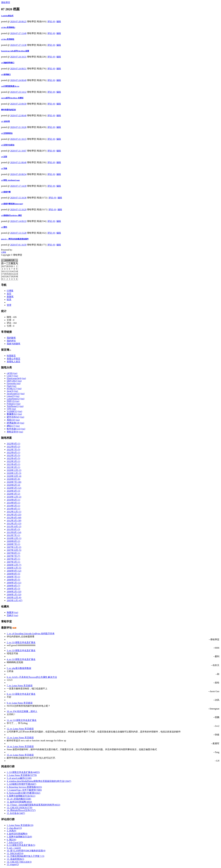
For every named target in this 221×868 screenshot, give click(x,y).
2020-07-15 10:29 (18, 209)
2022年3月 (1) (13, 461)
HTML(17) (12, 388)
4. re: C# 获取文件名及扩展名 (21, 659)
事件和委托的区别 (8, 110)
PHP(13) (11, 401)
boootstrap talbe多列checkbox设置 (15, 51)
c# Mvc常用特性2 (8, 27)
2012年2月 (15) (14, 523)
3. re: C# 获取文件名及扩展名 (21, 650)
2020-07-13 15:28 (18, 233)
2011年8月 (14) (14, 532)
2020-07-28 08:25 (18, 21)
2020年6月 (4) (13, 485)
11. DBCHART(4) (15, 853)
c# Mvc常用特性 (8, 39)
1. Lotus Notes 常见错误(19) (20, 825)
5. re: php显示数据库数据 (19, 668)
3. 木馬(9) (11, 831)
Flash (9, 386)
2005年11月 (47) (15, 600)
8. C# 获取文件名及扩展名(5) (21, 845)
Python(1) (11, 404)
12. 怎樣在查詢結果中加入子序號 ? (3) (26, 856)
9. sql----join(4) (14, 848)
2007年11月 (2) (14, 547)
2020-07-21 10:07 (18, 151)
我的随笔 (11, 338)
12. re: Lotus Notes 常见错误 (20, 729)
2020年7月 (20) (14, 482)
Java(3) (10, 391)
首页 (9, 294)
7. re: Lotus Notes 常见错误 (20, 686)
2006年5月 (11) (14, 583)
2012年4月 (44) (14, 518)
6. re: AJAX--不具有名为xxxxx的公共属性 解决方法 (32, 677)
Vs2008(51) (12, 411)
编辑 (59, 21)
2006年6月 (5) (13, 580)
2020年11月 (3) (14, 473)
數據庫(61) (12, 414)
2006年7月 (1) (13, 577)
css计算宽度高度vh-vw (10, 86)
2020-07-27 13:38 (18, 45)
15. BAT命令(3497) (16, 813)
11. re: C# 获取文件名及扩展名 (22, 720)
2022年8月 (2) (13, 447)
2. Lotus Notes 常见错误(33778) (22, 775)
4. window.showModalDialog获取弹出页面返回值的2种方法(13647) (39, 781)
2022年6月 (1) (13, 452)
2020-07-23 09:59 (18, 104)
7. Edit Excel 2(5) (15, 842)
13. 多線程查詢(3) (15, 859)
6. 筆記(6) (11, 840)
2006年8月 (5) (13, 574)
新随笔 (10, 297)
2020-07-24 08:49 (18, 80)
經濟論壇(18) (13, 423)
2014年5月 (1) (13, 506)
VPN (9, 409)
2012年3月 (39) (14, 521)
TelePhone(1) (13, 406)
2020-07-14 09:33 (18, 221)
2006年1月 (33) (14, 595)
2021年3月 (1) (13, 467)
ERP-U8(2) (12, 381)
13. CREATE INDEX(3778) (20, 808)
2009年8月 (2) (13, 541)
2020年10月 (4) (14, 476)
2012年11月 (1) (14, 512)
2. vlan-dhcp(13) (14, 828)
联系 (9, 300)
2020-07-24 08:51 (18, 69)
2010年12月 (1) (14, 538)
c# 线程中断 (6, 192)
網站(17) (11, 426)
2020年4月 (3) (13, 491)
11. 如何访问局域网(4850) (19, 802)
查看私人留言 (14, 362)
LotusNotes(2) (13, 399)
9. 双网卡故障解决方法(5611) (21, 796)
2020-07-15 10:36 (18, 198)
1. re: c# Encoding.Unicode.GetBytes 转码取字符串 (31, 634)
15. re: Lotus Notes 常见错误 (20, 755)
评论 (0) (51, 21)
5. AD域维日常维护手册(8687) (21, 784)
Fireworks (12, 383)
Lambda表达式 (7, 16)
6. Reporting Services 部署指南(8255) (24, 787)
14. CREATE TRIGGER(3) (19, 862)
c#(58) (10, 373)
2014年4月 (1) (13, 509)
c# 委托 (4, 227)
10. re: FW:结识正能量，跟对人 (22, 711)
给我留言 (11, 356)
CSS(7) (10, 376)
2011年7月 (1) (13, 535)
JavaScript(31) (13, 394)
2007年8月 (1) (13, 553)
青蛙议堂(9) (13, 432)
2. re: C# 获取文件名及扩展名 (21, 642)
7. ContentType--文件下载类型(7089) (24, 790)
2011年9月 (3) (13, 529)
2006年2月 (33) (14, 592)
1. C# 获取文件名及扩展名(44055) (23, 772)
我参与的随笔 (14, 344)
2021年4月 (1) (13, 464)
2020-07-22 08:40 (18, 115)
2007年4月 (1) (13, 559)
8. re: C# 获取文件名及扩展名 (21, 694)
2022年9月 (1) (13, 444)
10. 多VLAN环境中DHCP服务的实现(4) (26, 851)
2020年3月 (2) (13, 494)
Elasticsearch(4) (14, 378)
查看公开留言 (14, 359)
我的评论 (11, 341)
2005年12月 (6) (14, 597)
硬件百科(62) (13, 417)
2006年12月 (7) (14, 565)
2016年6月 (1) (13, 500)
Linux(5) (11, 396)
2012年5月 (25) (14, 515)
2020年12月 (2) (14, 470)
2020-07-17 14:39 (18, 186)
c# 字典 (4, 168)
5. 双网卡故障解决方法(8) (19, 837)
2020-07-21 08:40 (18, 162)
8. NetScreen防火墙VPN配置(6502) (23, 793)
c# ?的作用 (5, 121)
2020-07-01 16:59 (18, 245)
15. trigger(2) (13, 864)
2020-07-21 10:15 (18, 139)
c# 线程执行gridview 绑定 (11, 215)
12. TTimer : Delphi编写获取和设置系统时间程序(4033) (33, 805)
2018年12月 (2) (14, 497)
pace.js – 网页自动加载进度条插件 (15, 239)
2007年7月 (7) (13, 556)
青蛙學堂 (6, 2)
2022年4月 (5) (13, 458)
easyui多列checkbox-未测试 (12, 98)
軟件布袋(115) (14, 429)
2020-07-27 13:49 (18, 33)
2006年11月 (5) (14, 568)
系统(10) (11, 420)
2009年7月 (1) (13, 544)
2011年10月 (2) (14, 526)
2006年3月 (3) (13, 589)
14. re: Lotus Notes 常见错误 (20, 746)
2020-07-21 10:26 (18, 127)
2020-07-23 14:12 (18, 92)
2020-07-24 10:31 (18, 57)
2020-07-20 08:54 (18, 174)
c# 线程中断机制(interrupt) (12, 204)
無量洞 (10, 612)
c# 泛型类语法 (7, 133)
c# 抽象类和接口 (8, 63)
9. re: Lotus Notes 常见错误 (20, 703)
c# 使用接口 (6, 74)
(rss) (15, 373)
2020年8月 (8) (13, 479)
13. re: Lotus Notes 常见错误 (20, 738)
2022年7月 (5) (13, 450)
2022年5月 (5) (13, 455)
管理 (9, 305)
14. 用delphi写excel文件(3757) (21, 810)
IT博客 (4, 252)
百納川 (10, 615)
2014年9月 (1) (13, 503)
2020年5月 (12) (14, 488)
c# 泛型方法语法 (8, 145)
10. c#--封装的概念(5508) (19, 799)
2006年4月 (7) (13, 586)
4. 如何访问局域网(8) (17, 834)
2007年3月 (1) (13, 562)
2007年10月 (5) (14, 550)
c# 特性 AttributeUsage (10, 180)
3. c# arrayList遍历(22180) (19, 778)
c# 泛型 (4, 157)
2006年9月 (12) (14, 571)
